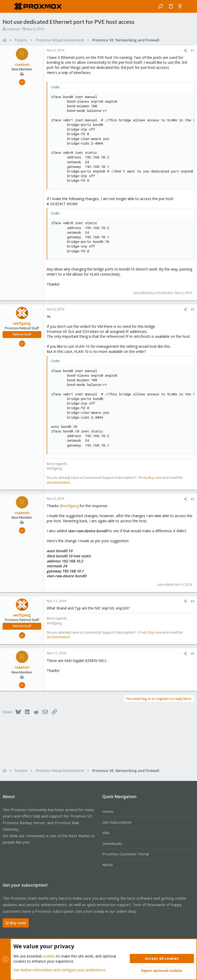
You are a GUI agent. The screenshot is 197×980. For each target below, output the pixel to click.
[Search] (189, 6)
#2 (193, 309)
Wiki (106, 833)
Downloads (112, 843)
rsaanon (13, 29)
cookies (49, 956)
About (108, 865)
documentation (58, 482)
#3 (193, 499)
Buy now (155, 477)
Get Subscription (117, 822)
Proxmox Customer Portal (126, 854)
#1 (193, 50)
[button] (8, 6)
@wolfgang (69, 506)
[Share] (185, 51)
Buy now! (16, 923)
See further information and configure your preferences (59, 970)
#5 (193, 654)
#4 (193, 601)
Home (108, 811)
